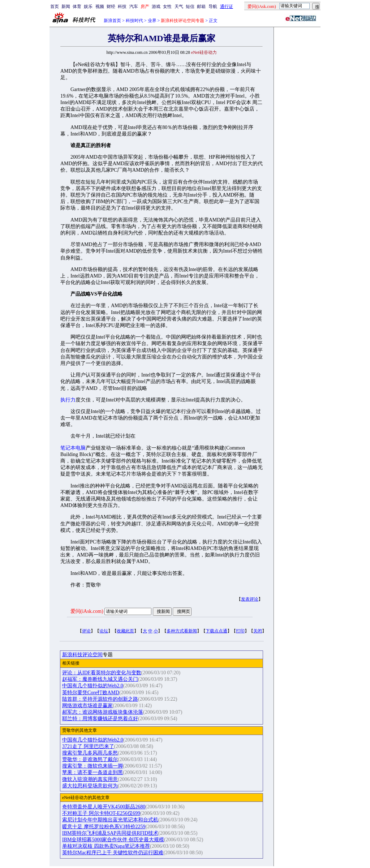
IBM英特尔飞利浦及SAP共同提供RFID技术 (110, 833)
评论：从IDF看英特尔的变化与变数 (102, 673)
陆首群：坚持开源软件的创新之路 (100, 699)
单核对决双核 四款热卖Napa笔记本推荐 (106, 846)
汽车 (134, 7)
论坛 (104, 631)
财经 (111, 7)
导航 (213, 7)
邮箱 (201, 7)
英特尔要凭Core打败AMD (91, 693)
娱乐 (88, 7)
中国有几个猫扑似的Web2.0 (93, 686)
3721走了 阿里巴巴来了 (88, 746)
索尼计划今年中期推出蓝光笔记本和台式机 (110, 820)
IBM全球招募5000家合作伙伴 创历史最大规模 (113, 840)
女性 (167, 7)
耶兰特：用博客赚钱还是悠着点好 (100, 719)
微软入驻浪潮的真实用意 (90, 779)
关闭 (258, 631)
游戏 (156, 7)
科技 (122, 7)
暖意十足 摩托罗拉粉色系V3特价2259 (104, 827)
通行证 (227, 7)
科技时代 (134, 21)
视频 (100, 7)
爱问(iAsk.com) (87, 611)
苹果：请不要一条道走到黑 (92, 772)
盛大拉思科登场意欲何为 (90, 786)
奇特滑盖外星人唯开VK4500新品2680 (104, 807)
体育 (77, 7)
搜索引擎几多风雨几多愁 (90, 753)
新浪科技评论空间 (82, 655)
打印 (240, 631)
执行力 (68, 400)
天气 (179, 7)
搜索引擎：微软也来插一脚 (92, 766)
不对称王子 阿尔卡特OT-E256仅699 (101, 813)
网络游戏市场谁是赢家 (87, 706)
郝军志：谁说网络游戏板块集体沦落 (103, 712)
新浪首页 (112, 21)
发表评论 (250, 599)
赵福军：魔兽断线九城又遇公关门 (100, 679)
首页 (55, 7)
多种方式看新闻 (182, 631)
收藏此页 (125, 631)
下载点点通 (216, 631)
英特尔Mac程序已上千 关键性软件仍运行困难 (113, 853)
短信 (190, 7)
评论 (86, 631)
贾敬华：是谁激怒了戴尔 (90, 759)
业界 (152, 21)
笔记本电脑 (73, 448)
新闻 (66, 7)
